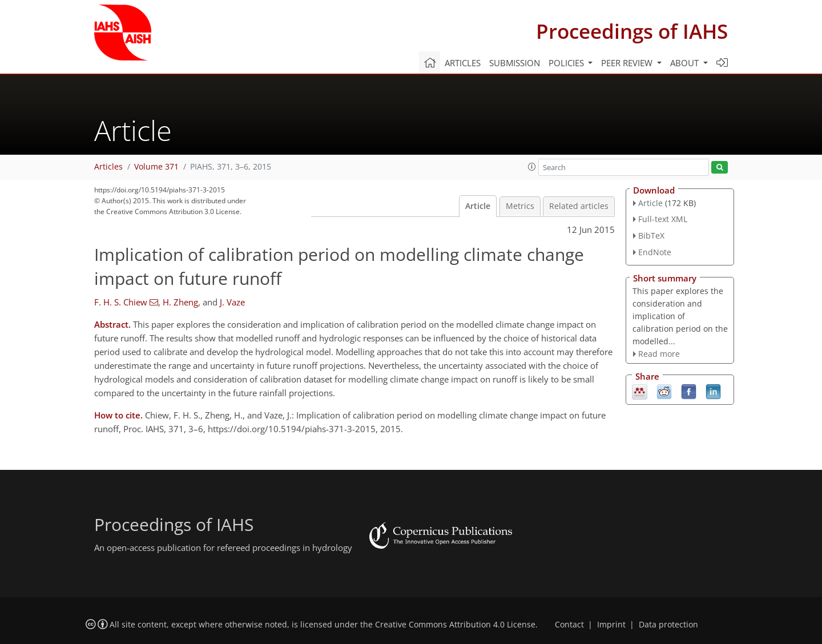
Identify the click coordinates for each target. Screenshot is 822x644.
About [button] (686, 63)
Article (478, 206)
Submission (515, 63)
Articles (463, 63)
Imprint (611, 625)
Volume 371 (156, 167)
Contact (569, 625)
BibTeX (651, 236)
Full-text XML (663, 219)
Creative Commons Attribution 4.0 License (455, 625)
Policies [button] (567, 63)
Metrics (520, 206)
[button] (532, 167)
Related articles (579, 206)
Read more (659, 354)
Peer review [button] (628, 63)
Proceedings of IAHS (632, 31)
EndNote (655, 252)
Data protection (668, 625)
